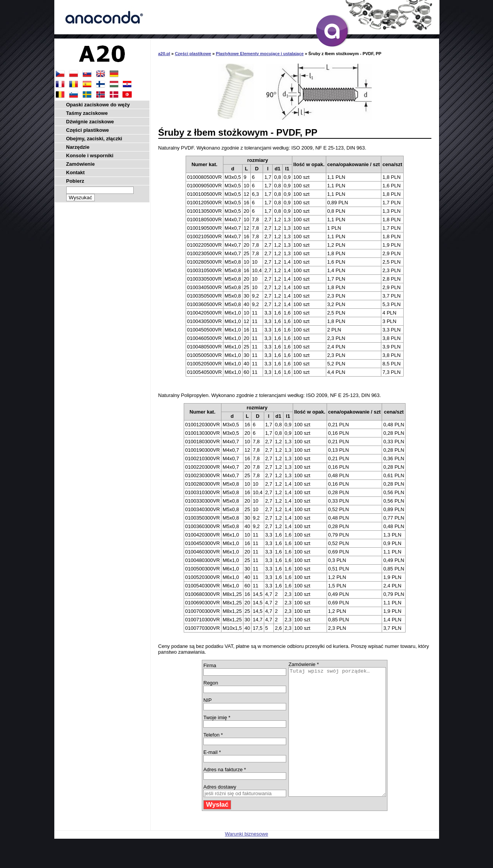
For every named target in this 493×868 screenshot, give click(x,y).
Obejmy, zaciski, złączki (94, 139)
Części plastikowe (193, 54)
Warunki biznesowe (246, 859)
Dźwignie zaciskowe (90, 122)
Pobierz (75, 181)
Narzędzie (78, 147)
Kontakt (75, 172)
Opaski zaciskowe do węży (98, 105)
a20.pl (164, 54)
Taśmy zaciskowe (87, 113)
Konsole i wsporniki (90, 156)
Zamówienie (80, 164)
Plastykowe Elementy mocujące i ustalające (260, 54)
